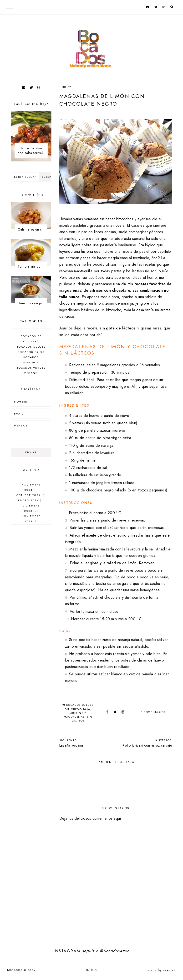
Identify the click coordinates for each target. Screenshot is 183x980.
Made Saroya (162, 970)
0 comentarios (153, 712)
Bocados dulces (80, 705)
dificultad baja (77, 709)
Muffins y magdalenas (75, 715)
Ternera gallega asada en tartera (32, 266)
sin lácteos (82, 719)
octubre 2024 (31, 495)
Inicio (91, 970)
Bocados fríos (31, 352)
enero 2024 (31, 500)
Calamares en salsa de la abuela (32, 229)
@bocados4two (115, 951)
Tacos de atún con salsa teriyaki (31, 151)
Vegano (31, 373)
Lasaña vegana (85, 743)
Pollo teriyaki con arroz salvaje (146, 743)
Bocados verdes (31, 368)
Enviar (31, 452)
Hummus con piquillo (32, 303)
